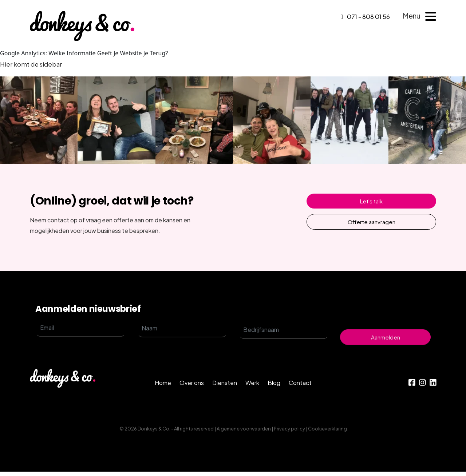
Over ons (192, 413)
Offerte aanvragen (372, 222)
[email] (81, 361)
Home (163, 413)
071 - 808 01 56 (365, 16)
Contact (300, 413)
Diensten (225, 413)
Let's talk (371, 201)
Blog (274, 413)
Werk (252, 413)
